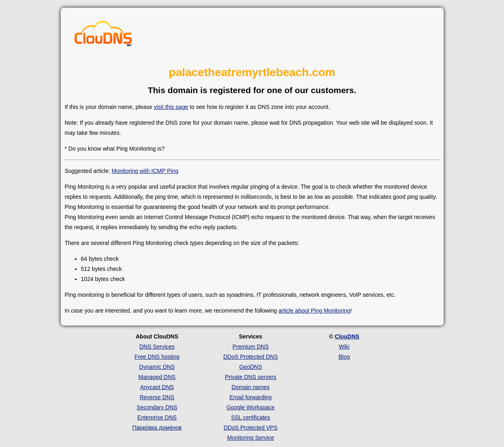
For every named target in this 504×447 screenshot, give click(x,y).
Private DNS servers (251, 377)
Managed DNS (157, 377)
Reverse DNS (157, 397)
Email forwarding (250, 397)
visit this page (171, 107)
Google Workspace (251, 407)
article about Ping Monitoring (314, 311)
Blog (344, 357)
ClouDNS (347, 336)
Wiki (344, 347)
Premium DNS (251, 347)
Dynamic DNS (157, 367)
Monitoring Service (251, 438)
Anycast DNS (157, 387)
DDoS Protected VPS (251, 428)
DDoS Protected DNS (251, 357)
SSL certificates (251, 417)
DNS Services (157, 347)
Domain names (250, 387)
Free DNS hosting (157, 357)
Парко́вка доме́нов (157, 428)
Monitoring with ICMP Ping (145, 171)
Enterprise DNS (157, 417)
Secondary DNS (157, 407)
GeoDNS (250, 367)
